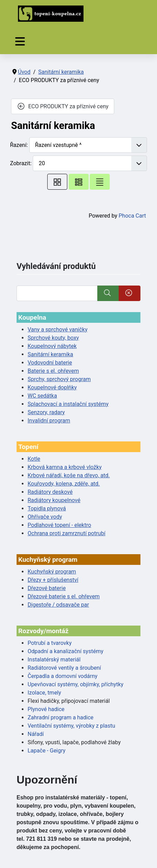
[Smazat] (130, 293)
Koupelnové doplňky (52, 387)
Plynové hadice (46, 709)
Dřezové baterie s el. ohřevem (64, 596)
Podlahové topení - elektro (59, 525)
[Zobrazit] (90, 163)
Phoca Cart (132, 216)
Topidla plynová (47, 508)
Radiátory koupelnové (54, 500)
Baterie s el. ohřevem (53, 371)
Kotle (34, 459)
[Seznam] (100, 182)
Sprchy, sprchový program (59, 379)
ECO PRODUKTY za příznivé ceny (63, 106)
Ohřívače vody (45, 517)
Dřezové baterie (47, 588)
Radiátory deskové (50, 492)
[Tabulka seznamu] (79, 182)
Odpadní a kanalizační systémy (66, 651)
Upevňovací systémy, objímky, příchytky (76, 684)
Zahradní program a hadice (61, 717)
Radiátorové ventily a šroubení (64, 668)
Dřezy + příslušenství (53, 580)
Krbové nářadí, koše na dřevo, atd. (69, 475)
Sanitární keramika (50, 354)
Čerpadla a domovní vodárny (62, 676)
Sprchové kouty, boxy (53, 338)
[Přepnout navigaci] (20, 42)
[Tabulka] (57, 182)
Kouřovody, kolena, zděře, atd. (64, 484)
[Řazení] (88, 145)
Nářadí (36, 734)
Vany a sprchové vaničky (58, 330)
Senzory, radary (46, 412)
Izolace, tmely (44, 693)
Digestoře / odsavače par (58, 605)
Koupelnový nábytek (52, 346)
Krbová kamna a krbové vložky (65, 467)
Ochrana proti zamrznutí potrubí (66, 533)
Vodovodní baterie (50, 363)
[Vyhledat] (57, 293)
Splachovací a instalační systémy (68, 404)
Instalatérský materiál (54, 660)
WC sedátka (42, 396)
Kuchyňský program (52, 572)
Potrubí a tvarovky (50, 643)
